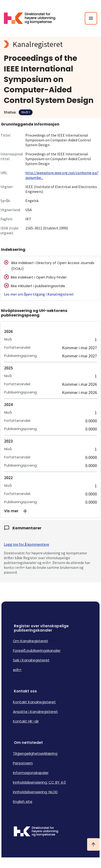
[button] (50, 511)
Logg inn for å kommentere (26, 544)
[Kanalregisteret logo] (50, 44)
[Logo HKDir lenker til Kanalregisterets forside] (33, 18)
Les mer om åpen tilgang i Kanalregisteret (39, 294)
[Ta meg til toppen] (93, 844)
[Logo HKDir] (50, 832)
